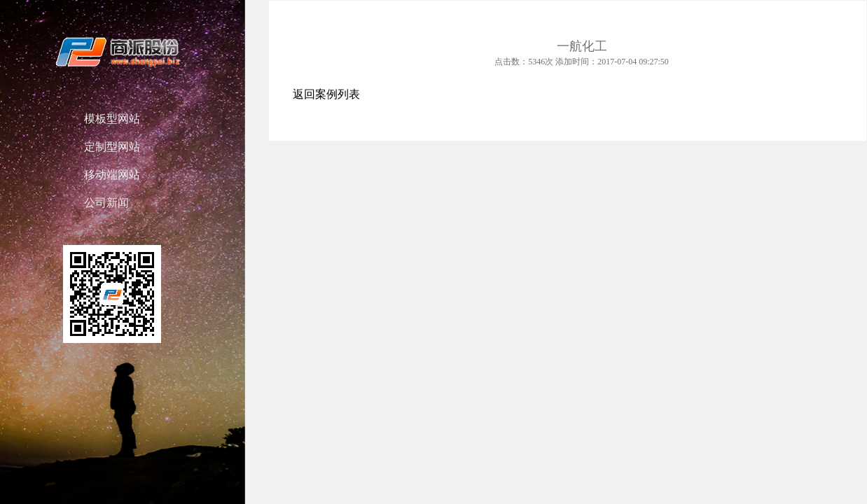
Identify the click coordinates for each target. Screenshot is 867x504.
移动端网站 (112, 175)
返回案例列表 (326, 94)
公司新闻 (106, 203)
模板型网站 (112, 119)
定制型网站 (112, 147)
